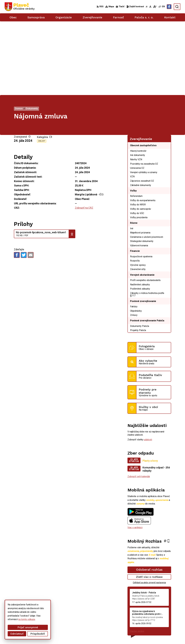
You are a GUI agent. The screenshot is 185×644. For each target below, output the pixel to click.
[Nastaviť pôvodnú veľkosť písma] (150, 7)
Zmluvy (42, 67)
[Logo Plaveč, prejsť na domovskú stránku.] (20, 7)
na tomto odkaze (27, 619)
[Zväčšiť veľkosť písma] (155, 7)
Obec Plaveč (79, 636)
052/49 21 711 (156, 619)
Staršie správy (137, 558)
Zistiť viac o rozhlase (149, 503)
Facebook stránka (158, 626)
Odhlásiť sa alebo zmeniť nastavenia (149, 509)
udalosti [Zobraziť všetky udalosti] (148, 366)
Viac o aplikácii (135, 454)
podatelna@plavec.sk (160, 623)
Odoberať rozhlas (149, 496)
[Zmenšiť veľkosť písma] (147, 7)
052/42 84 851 (156, 616)
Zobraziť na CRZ (84, 134)
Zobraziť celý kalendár (139, 403)
